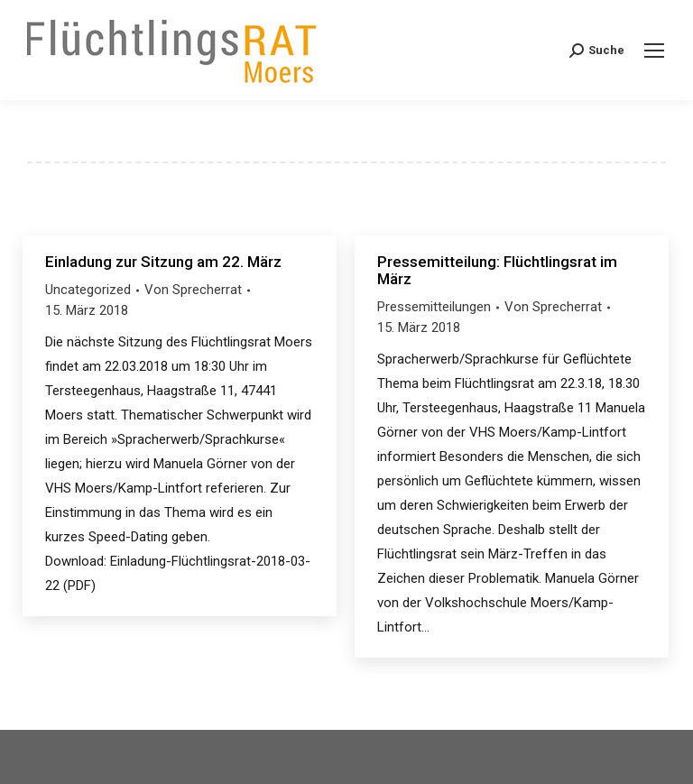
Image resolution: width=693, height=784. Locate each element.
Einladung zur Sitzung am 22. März (163, 262)
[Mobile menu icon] (654, 51)
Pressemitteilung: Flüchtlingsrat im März (497, 270)
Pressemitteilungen (434, 307)
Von (193, 290)
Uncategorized (88, 290)
